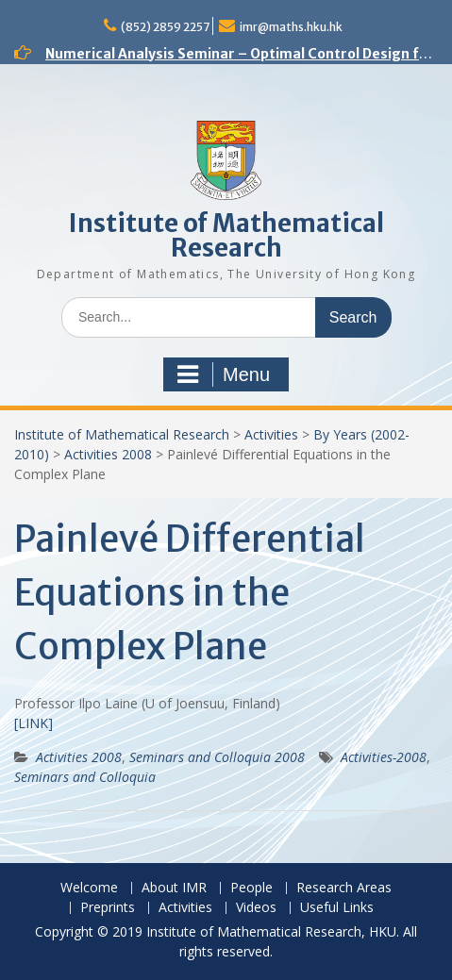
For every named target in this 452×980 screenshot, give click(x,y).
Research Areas (344, 888)
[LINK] (33, 723)
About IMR (174, 888)
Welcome (89, 888)
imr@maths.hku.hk (291, 27)
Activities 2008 (108, 454)
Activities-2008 (384, 757)
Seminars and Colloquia (85, 777)
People (251, 888)
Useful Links (337, 908)
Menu (224, 374)
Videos (256, 908)
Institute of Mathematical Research (226, 235)
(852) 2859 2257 (165, 27)
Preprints (108, 908)
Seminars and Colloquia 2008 (217, 757)
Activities (271, 434)
